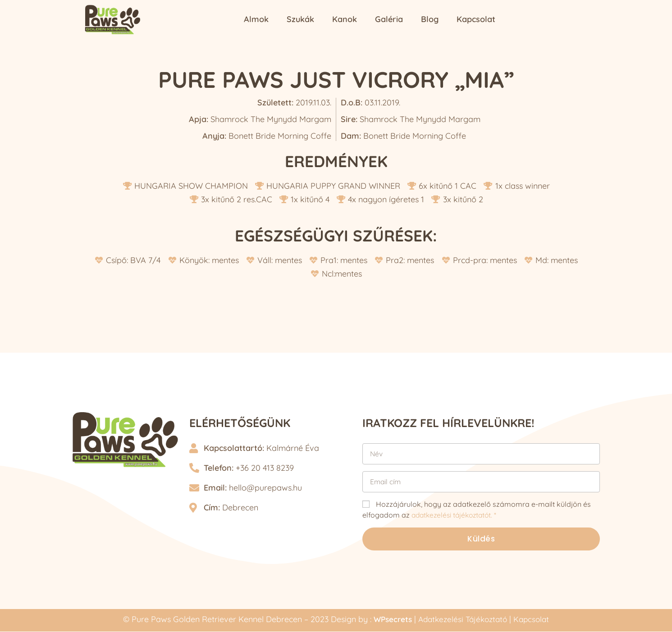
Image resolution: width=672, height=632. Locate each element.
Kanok (345, 19)
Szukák (300, 19)
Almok (256, 19)
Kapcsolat (476, 19)
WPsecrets (389, 620)
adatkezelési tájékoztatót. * (457, 515)
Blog (430, 19)
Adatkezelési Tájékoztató (463, 620)
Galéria (389, 19)
